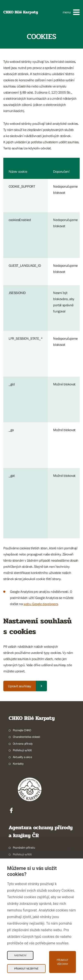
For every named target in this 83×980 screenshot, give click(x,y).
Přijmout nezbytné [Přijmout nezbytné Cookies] (26, 969)
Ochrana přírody (23, 744)
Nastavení (20, 955)
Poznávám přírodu (24, 848)
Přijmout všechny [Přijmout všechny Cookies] (62, 962)
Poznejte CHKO (22, 730)
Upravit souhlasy (20, 686)
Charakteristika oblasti (26, 737)
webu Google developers (41, 604)
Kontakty (18, 764)
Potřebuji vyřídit (22, 750)
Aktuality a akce (22, 757)
